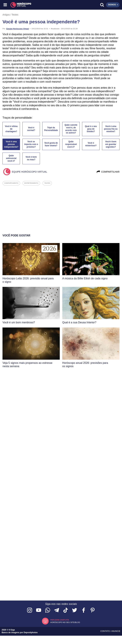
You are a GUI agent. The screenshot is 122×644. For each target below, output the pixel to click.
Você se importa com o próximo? (31, 144)
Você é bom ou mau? (31, 158)
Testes (15, 15)
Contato (105, 631)
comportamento (11, 183)
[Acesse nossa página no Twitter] (75, 610)
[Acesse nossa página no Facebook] (84, 610)
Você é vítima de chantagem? (11, 129)
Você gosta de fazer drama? (51, 144)
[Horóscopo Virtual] (33, 5)
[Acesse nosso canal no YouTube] (39, 610)
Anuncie (116, 631)
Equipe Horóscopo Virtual (18, 29)
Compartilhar (108, 172)
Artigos (6, 15)
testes (47, 183)
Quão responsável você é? (71, 144)
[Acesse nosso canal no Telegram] (57, 610)
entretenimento (31, 183)
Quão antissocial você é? (11, 158)
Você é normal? (31, 129)
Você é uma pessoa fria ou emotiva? (111, 129)
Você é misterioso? (91, 144)
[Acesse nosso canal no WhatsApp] (48, 610)
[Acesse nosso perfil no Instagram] (30, 610)
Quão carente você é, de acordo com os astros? (71, 129)
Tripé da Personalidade (51, 129)
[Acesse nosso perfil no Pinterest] (93, 610)
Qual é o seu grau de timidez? (91, 129)
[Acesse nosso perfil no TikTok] (66, 610)
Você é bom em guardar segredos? (111, 144)
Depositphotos (31, 633)
